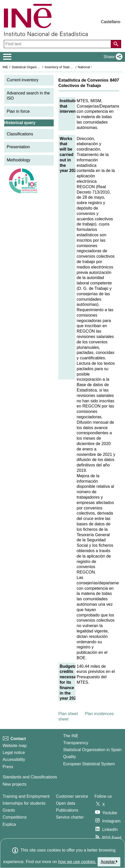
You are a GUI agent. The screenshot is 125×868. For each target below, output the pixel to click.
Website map (15, 746)
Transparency (76, 743)
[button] (112, 57)
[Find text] (58, 44)
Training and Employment (26, 796)
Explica (9, 824)
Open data (65, 803)
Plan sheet (68, 714)
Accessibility (14, 759)
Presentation (18, 147)
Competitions (15, 817)
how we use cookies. (77, 862)
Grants (9, 810)
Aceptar (109, 862)
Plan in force (18, 111)
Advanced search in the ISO (28, 96)
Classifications (20, 134)
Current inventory (23, 80)
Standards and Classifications (30, 777)
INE (5, 67)
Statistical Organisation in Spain (35, 67)
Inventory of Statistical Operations (69, 67)
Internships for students (24, 803)
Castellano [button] (111, 22)
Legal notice (14, 753)
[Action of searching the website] (116, 44)
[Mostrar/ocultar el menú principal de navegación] (7, 57)
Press (8, 767)
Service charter (70, 817)
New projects (14, 784)
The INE (71, 736)
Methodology (19, 160)
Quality (69, 757)
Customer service (72, 796)
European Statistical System (89, 764)
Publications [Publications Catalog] (67, 810)
